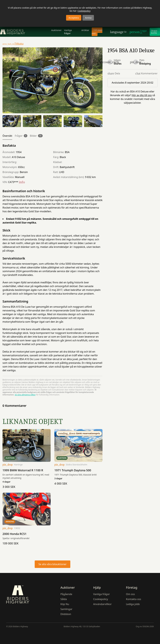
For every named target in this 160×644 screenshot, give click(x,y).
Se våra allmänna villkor (25, 395)
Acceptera (74, 18)
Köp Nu (65, 604)
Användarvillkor (102, 604)
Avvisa (88, 18)
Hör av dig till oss (142, 95)
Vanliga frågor (68, 32)
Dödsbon (66, 614)
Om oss (130, 594)
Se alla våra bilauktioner (52, 564)
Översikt (7, 136)
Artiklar (85, 30)
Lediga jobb (133, 604)
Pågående (66, 594)
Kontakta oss (134, 599)
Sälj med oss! (97, 32)
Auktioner (56, 30)
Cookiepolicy (84, 11)
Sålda (64, 599)
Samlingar (66, 609)
